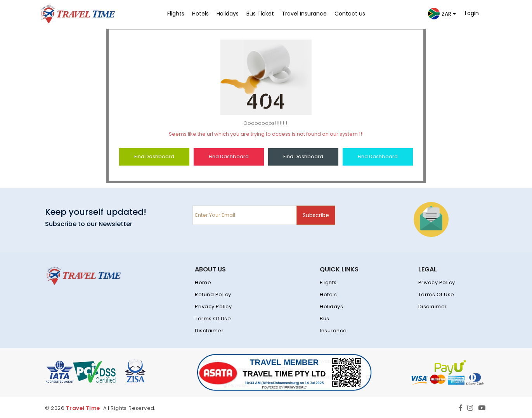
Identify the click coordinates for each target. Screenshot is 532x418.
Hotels (328, 294)
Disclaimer (209, 331)
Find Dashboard (154, 156)
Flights (328, 282)
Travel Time (83, 408)
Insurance (333, 331)
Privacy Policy (213, 307)
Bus (325, 319)
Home (203, 282)
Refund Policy (213, 294)
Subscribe (316, 215)
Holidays (331, 307)
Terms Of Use (213, 319)
